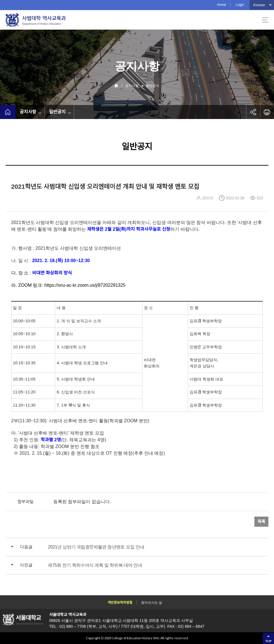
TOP (268, 641)
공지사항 (132, 86)
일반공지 (153, 86)
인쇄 (267, 112)
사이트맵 (265, 20)
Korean (259, 5)
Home (222, 5)
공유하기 (253, 112)
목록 (261, 521)
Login (240, 5)
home (8, 112)
